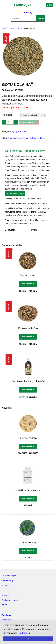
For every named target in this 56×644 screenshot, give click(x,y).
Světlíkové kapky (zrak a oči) (28, 381)
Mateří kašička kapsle (28, 490)
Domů (4, 28)
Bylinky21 (23, 5)
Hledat (41, 18)
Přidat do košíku (29, 122)
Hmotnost (7, 115)
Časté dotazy (7, 580)
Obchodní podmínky (11, 600)
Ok (28, 639)
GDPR (4, 605)
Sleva (42, 138)
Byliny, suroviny (16, 28)
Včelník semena (28, 543)
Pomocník (6, 585)
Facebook (6, 615)
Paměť (35, 138)
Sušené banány (28, 438)
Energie (25, 138)
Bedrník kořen (28, 275)
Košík (27, 12)
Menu (49, 5)
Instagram (6, 620)
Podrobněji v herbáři (15, 194)
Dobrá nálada (14, 138)
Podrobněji (28, 284)
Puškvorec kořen (28, 328)
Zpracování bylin (9, 576)
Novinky (5, 595)
